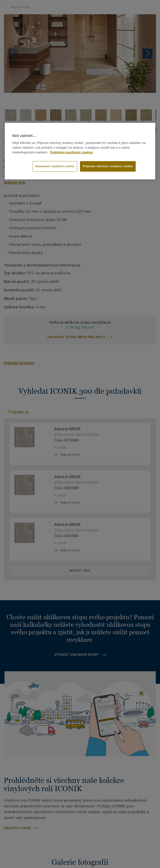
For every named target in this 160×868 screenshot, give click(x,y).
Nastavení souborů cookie (55, 166)
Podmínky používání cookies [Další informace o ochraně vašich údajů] (72, 152)
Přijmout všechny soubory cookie (108, 166)
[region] (80, 151)
